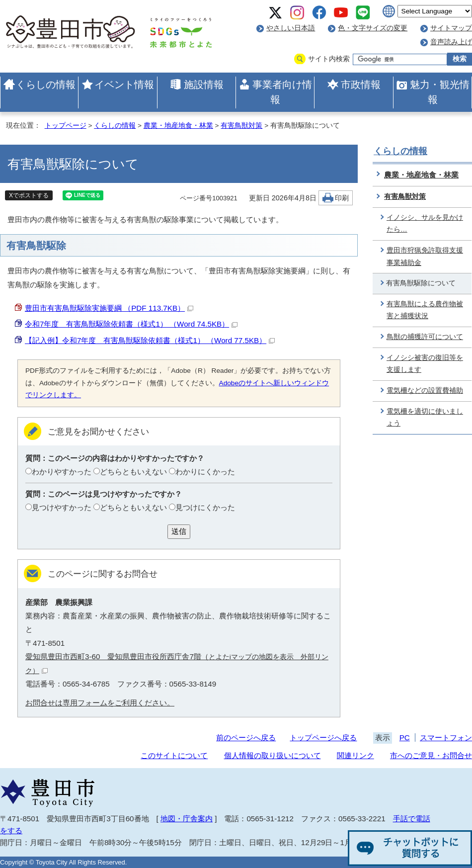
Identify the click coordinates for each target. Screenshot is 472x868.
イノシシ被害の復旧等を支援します (425, 364)
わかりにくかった (205, 472)
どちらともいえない (133, 472)
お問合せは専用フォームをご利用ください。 (100, 703)
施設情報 (204, 85)
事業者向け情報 (282, 92)
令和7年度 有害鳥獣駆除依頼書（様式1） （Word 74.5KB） (131, 324)
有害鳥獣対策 (241, 126)
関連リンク (355, 755)
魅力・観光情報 (440, 92)
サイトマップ (451, 28)
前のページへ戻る (246, 738)
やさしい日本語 (291, 28)
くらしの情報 (46, 85)
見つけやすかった (62, 507)
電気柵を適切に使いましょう (425, 418)
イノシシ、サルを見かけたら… (425, 224)
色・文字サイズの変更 (373, 28)
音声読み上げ (451, 42)
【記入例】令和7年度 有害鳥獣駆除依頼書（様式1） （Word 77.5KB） (150, 340)
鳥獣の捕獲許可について (425, 337)
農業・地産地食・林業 (178, 126)
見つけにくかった (205, 507)
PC (405, 738)
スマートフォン (446, 738)
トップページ (66, 126)
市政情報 (361, 85)
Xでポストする (29, 195)
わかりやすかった (62, 472)
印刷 (342, 198)
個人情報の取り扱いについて (273, 755)
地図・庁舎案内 (187, 819)
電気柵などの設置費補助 (425, 391)
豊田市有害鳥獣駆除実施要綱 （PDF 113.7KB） (109, 308)
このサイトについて (174, 755)
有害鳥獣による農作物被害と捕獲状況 (425, 310)
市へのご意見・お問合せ (431, 755)
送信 (179, 531)
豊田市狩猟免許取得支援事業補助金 (425, 257)
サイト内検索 (329, 59)
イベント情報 (124, 85)
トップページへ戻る (323, 738)
